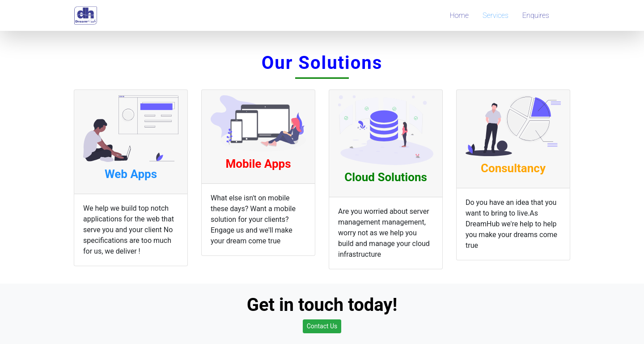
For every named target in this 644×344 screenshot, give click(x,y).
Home (459, 15)
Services (496, 15)
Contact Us (322, 326)
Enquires (536, 15)
